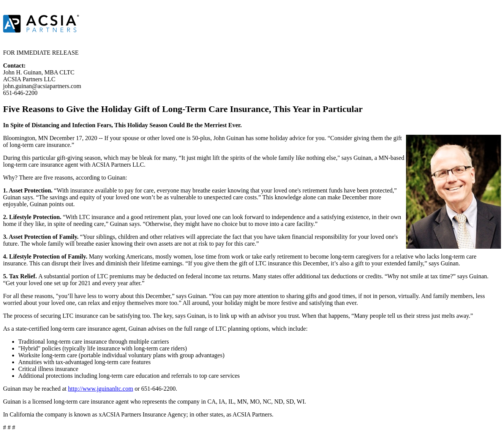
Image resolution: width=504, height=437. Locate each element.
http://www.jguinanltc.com (100, 389)
